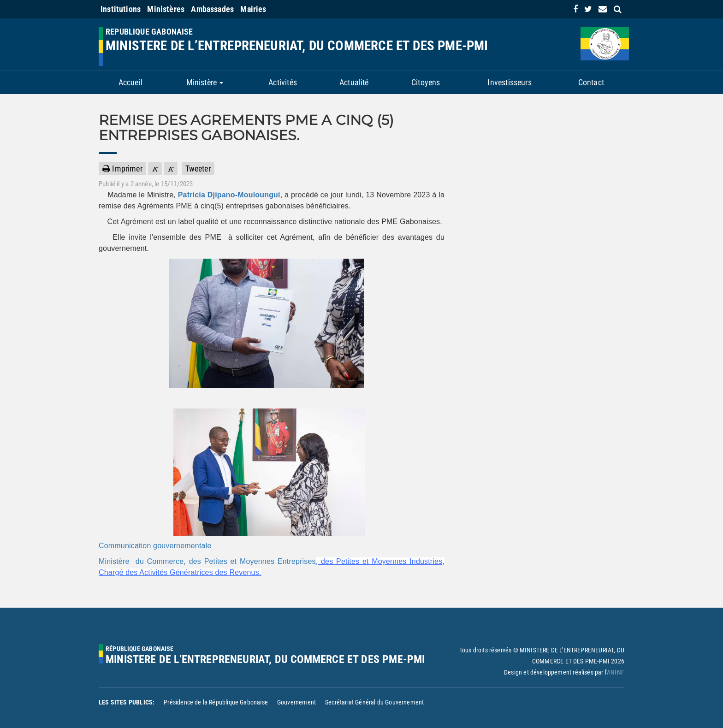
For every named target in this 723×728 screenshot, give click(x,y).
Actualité (354, 82)
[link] (575, 9)
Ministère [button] (205, 82)
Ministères (166, 9)
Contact (591, 82)
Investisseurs (509, 82)
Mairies (253, 9)
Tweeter (198, 169)
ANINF (616, 672)
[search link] (618, 9)
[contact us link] (603, 9)
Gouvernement (296, 702)
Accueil (130, 82)
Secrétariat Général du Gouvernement (374, 702)
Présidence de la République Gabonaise (216, 702)
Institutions (121, 9)
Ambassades (212, 9)
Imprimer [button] (122, 169)
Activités (283, 82)
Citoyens (426, 82)
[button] (155, 169)
